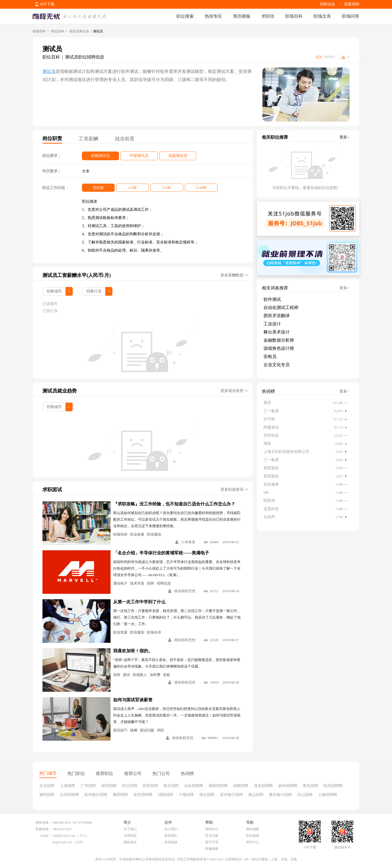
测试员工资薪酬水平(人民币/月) (77, 275)
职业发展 (137, 534)
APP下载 (47, 4)
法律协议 (130, 836)
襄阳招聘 (120, 795)
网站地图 (253, 829)
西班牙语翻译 (277, 316)
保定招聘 (207, 795)
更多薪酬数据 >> (235, 275)
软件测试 (272, 299)
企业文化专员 (277, 365)
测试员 (49, 71)
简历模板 (242, 16)
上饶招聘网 (327, 795)
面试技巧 (120, 730)
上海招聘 (68, 786)
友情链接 (171, 842)
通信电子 (120, 583)
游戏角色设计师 (279, 348)
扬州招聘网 (288, 786)
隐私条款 (130, 842)
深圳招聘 (109, 786)
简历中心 (253, 842)
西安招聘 (150, 786)
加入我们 (171, 829)
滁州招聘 (47, 795)
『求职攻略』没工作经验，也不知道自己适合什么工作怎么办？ (174, 504)
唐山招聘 (256, 795)
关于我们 (130, 829)
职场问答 (351, 16)
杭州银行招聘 (96, 795)
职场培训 (120, 534)
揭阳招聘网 (218, 786)
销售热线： (44, 823)
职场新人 (140, 675)
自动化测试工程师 (281, 308)
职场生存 (154, 632)
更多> (344, 137)
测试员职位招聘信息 (85, 57)
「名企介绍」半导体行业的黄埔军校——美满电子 (161, 553)
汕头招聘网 (194, 786)
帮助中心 (212, 829)
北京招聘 (47, 786)
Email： (46, 836)
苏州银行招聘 (231, 795)
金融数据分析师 (279, 340)
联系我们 (171, 836)
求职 (160, 730)
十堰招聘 (186, 795)
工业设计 (272, 324)
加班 (117, 675)
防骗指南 (212, 849)
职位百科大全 (79, 31)
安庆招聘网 (143, 795)
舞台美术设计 (277, 332)
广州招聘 (88, 786)
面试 (127, 675)
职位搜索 (185, 16)
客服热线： (44, 829)
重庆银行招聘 (280, 795)
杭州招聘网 (333, 786)
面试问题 (147, 730)
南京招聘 (171, 786)
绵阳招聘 (166, 795)
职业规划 (154, 534)
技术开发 (137, 583)
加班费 (155, 675)
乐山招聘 (305, 795)
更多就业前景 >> (235, 391)
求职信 (268, 16)
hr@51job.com (63, 842)
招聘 (151, 583)
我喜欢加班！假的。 (133, 651)
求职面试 (52, 490)
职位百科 (58, 31)
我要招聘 (352, 4)
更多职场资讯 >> (235, 489)
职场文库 (322, 16)
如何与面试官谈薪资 (133, 700)
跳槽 (134, 730)
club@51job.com (64, 836)
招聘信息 (327, 4)
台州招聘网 (69, 795)
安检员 (270, 356)
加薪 (167, 675)
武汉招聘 (130, 786)
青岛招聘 (310, 786)
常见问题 (212, 836)
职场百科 (294, 16)
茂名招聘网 (263, 786)
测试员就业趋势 (60, 391)
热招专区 (213, 16)
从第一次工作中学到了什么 (139, 602)
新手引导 (212, 842)
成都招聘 (241, 786)
